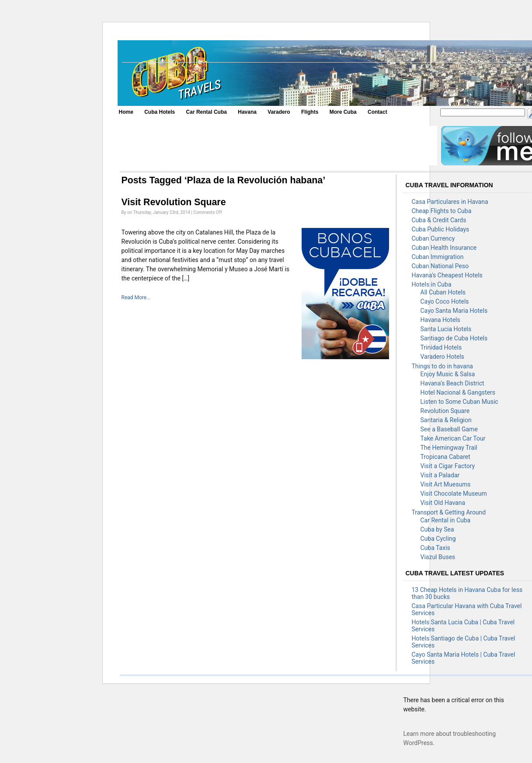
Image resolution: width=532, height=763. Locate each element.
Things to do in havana (443, 366)
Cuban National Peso (440, 266)
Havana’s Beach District (452, 383)
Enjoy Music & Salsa (448, 374)
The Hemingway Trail (449, 448)
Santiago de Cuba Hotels (454, 338)
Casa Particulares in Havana (450, 202)
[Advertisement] (278, 146)
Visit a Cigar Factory (448, 466)
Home (126, 112)
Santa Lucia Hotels (446, 329)
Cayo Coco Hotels (445, 301)
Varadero (279, 112)
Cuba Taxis (435, 548)
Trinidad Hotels (441, 347)
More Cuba (343, 112)
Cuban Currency (433, 238)
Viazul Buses (438, 557)
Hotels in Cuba (432, 284)
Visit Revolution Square (174, 202)
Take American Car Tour (453, 438)
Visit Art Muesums (446, 484)
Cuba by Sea (437, 529)
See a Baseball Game (449, 429)
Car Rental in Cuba (446, 520)
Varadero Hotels (442, 357)
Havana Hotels (440, 320)
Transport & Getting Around (449, 512)
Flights (310, 112)
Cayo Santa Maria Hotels (454, 311)
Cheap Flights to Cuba (442, 211)
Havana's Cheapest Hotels (447, 275)
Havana (247, 112)
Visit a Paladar (440, 475)
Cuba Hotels (160, 112)
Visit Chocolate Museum (454, 493)
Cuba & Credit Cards (439, 220)
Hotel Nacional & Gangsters (458, 392)
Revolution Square (445, 411)
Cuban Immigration (438, 257)
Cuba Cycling (438, 539)
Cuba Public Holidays (441, 229)
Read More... (136, 297)
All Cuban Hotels (443, 292)
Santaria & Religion (446, 420)
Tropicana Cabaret (445, 457)
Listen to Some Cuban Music (459, 402)
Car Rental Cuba (207, 112)
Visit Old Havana (443, 503)
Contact (377, 112)
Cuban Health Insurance (444, 248)
